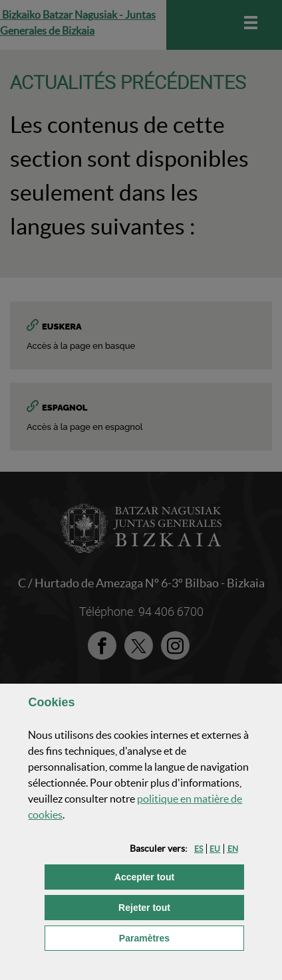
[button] (199, 849)
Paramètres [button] (182, 937)
